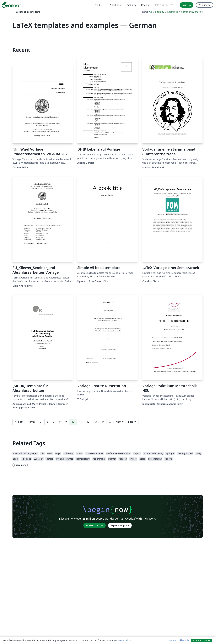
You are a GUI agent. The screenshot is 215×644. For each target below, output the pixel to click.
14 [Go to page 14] (103, 422)
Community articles (192, 12)
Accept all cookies (201, 640)
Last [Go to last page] (132, 422)
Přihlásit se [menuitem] (205, 5)
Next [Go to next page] (120, 422)
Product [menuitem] (99, 5)
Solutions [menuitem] (115, 5)
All (150, 12)
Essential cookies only (178, 640)
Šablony (160, 12)
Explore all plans (120, 525)
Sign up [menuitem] (187, 5)
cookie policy (124, 640)
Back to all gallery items (27, 12)
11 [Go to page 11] (80, 422)
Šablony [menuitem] (132, 5)
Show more (20, 465)
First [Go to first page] (19, 422)
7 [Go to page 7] (54, 422)
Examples (173, 12)
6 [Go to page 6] (48, 422)
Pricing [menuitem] (145, 5)
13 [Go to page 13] (95, 422)
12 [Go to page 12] (88, 422)
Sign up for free (95, 525)
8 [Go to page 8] (60, 422)
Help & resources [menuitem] (164, 5)
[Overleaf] (11, 5)
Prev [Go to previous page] (32, 422)
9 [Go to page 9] (66, 422)
